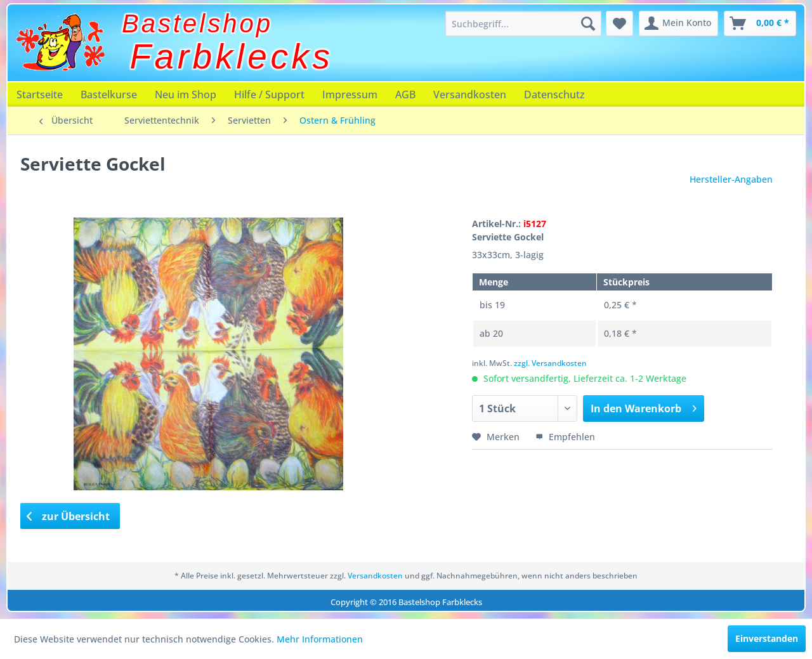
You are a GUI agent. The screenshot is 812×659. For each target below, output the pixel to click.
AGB (405, 95)
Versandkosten (470, 95)
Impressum (350, 95)
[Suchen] (588, 23)
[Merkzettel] (619, 23)
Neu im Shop (186, 95)
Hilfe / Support (269, 95)
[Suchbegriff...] (523, 23)
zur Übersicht (69, 516)
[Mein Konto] (678, 23)
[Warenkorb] (760, 23)
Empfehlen (565, 437)
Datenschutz (554, 95)
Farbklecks (232, 56)
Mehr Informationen (320, 639)
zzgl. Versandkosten (550, 363)
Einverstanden (767, 638)
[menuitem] (523, 23)
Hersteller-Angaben (731, 179)
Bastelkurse (109, 95)
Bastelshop (197, 23)
